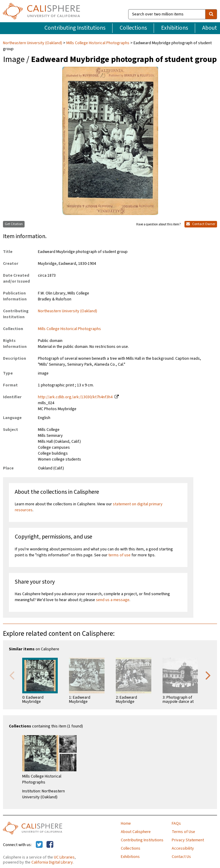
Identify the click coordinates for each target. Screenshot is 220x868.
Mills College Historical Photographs (98, 43)
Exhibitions (175, 28)
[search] (211, 14)
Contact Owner (201, 224)
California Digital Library (52, 862)
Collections (133, 28)
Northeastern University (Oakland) (33, 43)
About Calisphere (136, 832)
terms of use (119, 555)
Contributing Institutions (75, 28)
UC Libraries (64, 857)
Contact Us (181, 857)
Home (126, 824)
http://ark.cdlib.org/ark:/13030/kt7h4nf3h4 (75, 397)
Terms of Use (183, 832)
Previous (12, 675)
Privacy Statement (188, 840)
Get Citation (14, 224)
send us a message (113, 600)
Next (208, 675)
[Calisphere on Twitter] (39, 845)
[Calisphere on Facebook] (50, 845)
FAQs (176, 824)
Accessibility (183, 848)
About (210, 28)
